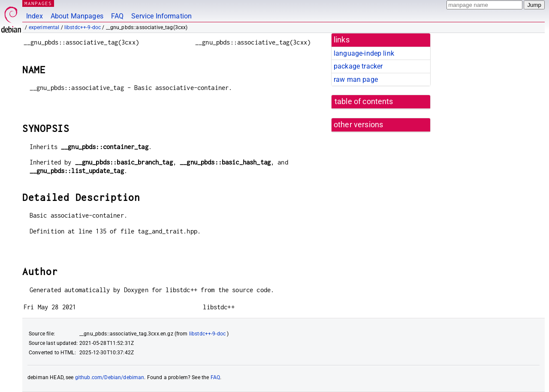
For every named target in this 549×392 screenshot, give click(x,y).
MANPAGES (38, 3)
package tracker (358, 66)
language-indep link (364, 53)
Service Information (161, 16)
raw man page (356, 79)
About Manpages (77, 16)
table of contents (364, 102)
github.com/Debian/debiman (110, 377)
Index (35, 16)
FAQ (117, 16)
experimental (44, 27)
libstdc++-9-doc (83, 27)
